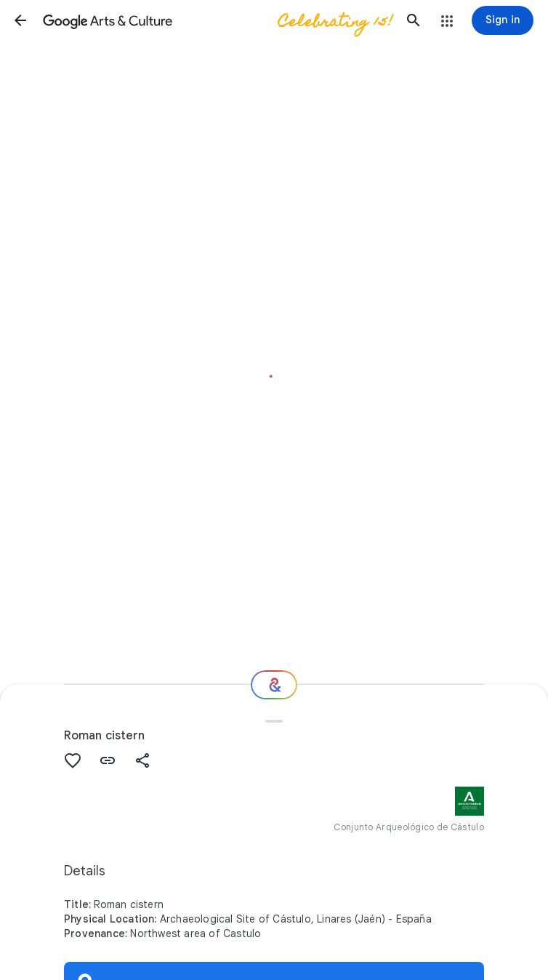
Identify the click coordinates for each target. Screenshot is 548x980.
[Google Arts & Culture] (217, 20)
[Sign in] (503, 20)
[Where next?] (274, 685)
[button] (20, 20)
